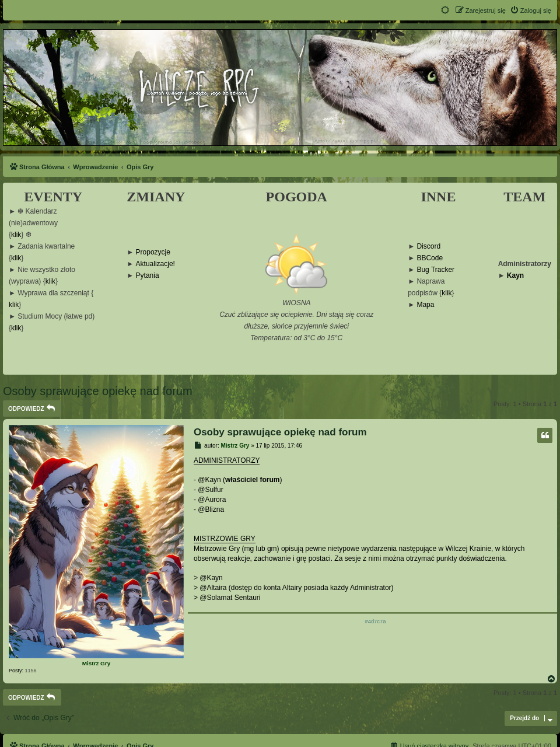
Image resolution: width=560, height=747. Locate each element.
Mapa (425, 305)
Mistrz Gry (96, 663)
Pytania (148, 276)
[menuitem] (531, 11)
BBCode (430, 258)
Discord (428, 247)
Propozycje (153, 252)
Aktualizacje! (155, 264)
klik (16, 235)
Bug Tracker (435, 270)
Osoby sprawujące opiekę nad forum (98, 391)
